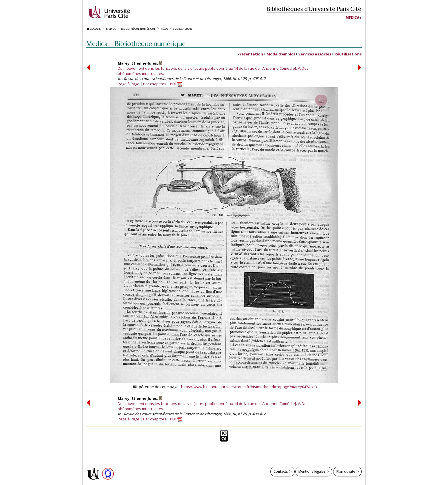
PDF (176, 84)
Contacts (281, 471)
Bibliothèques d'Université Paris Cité (314, 9)
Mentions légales (312, 471)
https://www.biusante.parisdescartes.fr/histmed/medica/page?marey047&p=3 (249, 387)
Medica (353, 18)
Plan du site (346, 471)
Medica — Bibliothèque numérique (136, 44)
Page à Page (129, 84)
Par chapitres (155, 84)
